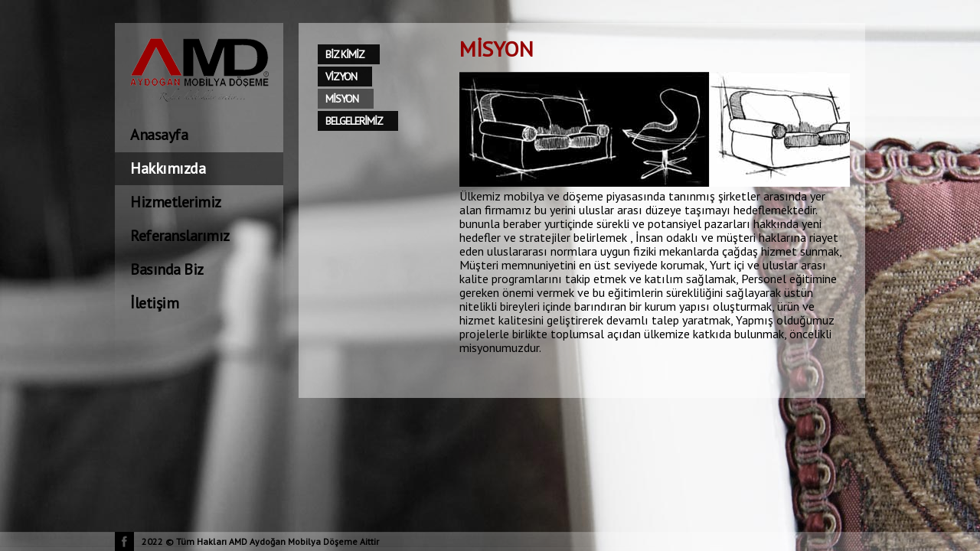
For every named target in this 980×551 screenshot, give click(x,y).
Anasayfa (159, 135)
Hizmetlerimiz (176, 202)
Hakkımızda (168, 168)
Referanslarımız (180, 236)
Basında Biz (167, 269)
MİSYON (342, 99)
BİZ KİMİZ (345, 54)
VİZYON (341, 77)
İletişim (154, 303)
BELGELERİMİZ (354, 121)
